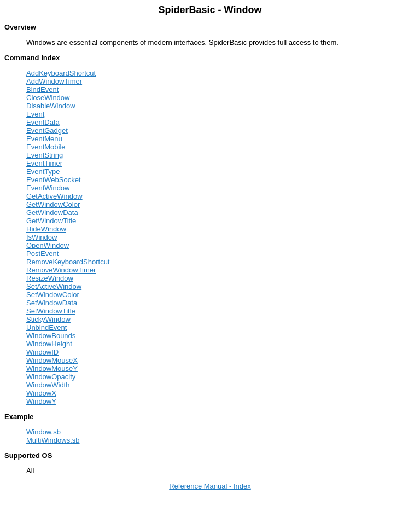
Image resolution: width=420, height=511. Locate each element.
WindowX (41, 393)
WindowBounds (51, 336)
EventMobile (46, 147)
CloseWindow (48, 98)
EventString (45, 155)
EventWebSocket (53, 180)
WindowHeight (49, 344)
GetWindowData (52, 213)
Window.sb (43, 432)
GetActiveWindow (54, 196)
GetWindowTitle (51, 221)
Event (35, 114)
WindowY (41, 401)
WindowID (42, 352)
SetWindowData (52, 303)
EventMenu (44, 139)
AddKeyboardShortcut (61, 73)
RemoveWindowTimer (61, 270)
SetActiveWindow (54, 286)
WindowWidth (48, 385)
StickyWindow (48, 319)
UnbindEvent (46, 327)
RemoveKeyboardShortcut (68, 262)
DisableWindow (51, 106)
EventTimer (44, 163)
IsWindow (42, 237)
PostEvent (42, 254)
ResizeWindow (50, 278)
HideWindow (46, 229)
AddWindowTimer (54, 81)
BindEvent (42, 89)
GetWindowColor (53, 204)
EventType (43, 172)
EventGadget (47, 130)
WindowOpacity (51, 377)
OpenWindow (48, 245)
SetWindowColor (53, 295)
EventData (43, 122)
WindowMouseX (52, 360)
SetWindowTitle (51, 311)
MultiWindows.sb (53, 440)
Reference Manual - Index (210, 486)
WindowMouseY (52, 368)
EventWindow (48, 188)
